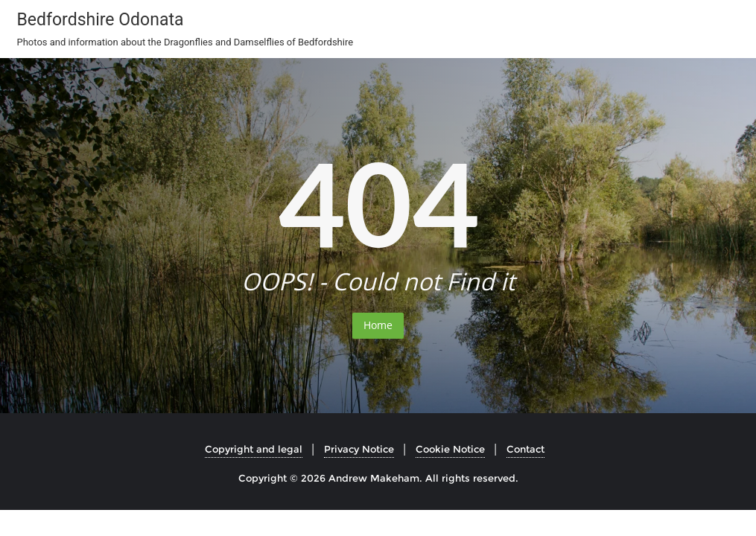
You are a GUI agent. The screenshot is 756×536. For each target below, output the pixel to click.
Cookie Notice (450, 449)
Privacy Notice (359, 449)
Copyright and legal (254, 449)
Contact (525, 449)
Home (378, 325)
